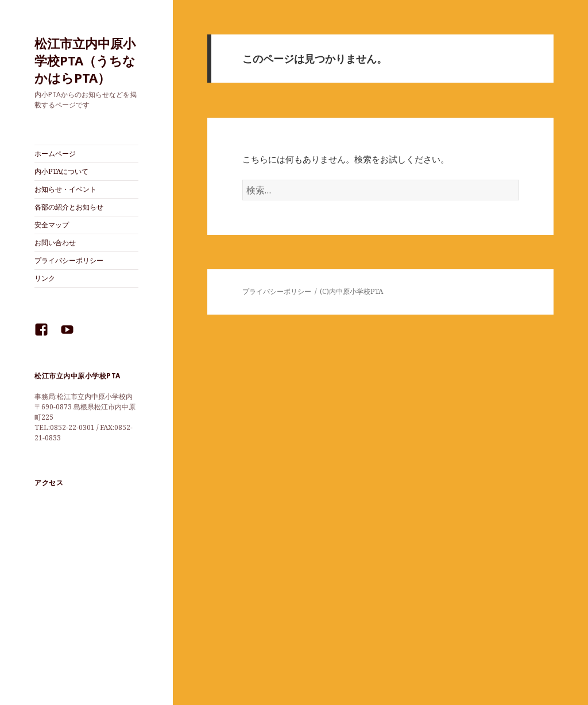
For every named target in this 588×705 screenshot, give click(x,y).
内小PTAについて (61, 171)
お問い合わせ (55, 243)
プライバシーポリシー (69, 260)
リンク (45, 278)
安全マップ (52, 225)
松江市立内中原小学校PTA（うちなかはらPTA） (85, 60)
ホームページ (55, 154)
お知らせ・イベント (65, 189)
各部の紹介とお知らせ (69, 207)
